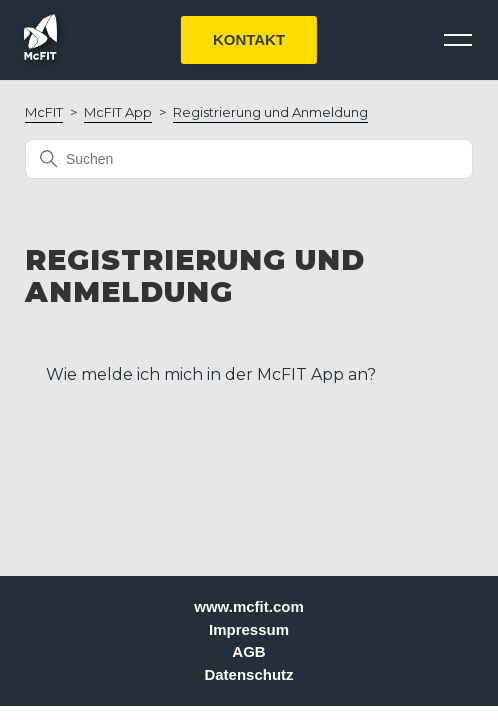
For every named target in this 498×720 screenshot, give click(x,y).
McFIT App (118, 112)
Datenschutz (248, 674)
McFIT (44, 112)
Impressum (249, 629)
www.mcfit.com (248, 606)
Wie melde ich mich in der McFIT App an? (211, 374)
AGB (248, 651)
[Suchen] (249, 159)
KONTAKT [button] (249, 39)
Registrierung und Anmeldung (270, 112)
